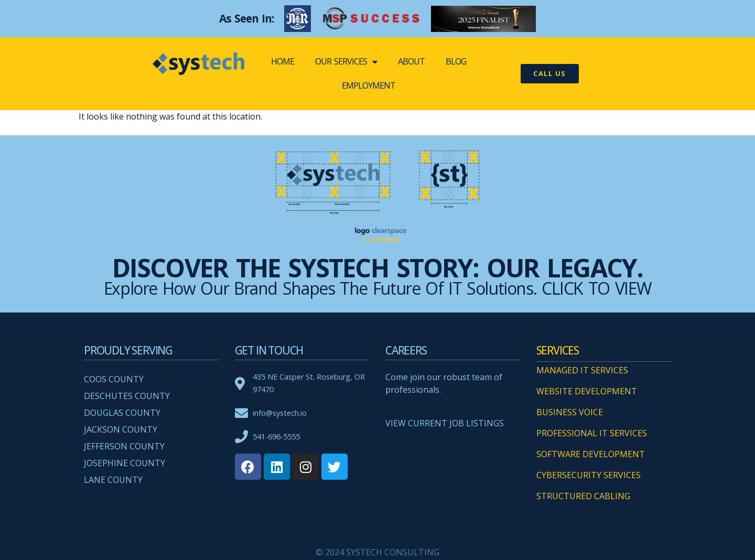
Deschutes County (127, 396)
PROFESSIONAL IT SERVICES (592, 433)
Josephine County (125, 463)
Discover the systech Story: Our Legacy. (377, 268)
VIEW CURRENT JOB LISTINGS (445, 423)
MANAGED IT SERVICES (582, 370)
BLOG (456, 61)
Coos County (114, 379)
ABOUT (411, 61)
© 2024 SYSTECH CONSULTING (377, 552)
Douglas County (122, 413)
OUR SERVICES (346, 62)
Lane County (113, 480)
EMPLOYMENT (369, 85)
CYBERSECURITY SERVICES (589, 475)
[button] (550, 74)
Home (283, 61)
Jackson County (121, 429)
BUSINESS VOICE (570, 412)
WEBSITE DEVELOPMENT (587, 391)
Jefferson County (124, 446)
